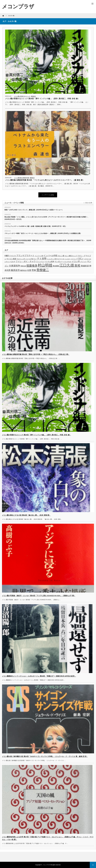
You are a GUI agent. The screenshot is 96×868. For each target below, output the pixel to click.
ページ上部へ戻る (93, 865)
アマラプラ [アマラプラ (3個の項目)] (13, 256)
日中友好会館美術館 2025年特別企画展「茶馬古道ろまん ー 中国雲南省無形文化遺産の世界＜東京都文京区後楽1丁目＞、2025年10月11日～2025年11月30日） (48, 242)
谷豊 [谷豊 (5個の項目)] (29, 270)
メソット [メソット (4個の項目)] (83, 262)
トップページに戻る (48, 195)
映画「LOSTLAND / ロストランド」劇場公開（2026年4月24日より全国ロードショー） (34, 210)
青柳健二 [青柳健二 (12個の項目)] (43, 270)
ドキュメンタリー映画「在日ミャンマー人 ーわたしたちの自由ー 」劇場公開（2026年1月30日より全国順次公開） (43, 233)
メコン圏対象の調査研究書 (21, 178)
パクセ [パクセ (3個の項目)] (86, 259)
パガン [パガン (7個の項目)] (80, 259)
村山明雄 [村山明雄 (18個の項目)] (45, 265)
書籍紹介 (33, 96)
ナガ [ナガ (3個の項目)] (58, 259)
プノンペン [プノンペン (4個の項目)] (40, 262)
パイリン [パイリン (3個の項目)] (73, 259)
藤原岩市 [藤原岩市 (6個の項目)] (15, 270)
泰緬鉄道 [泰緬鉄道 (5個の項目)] (85, 266)
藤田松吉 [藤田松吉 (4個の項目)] (23, 270)
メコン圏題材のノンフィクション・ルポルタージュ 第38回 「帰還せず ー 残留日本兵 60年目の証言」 (39, 676)
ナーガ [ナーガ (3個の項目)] (62, 259)
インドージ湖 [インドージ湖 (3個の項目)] (39, 256)
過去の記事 (89, 203)
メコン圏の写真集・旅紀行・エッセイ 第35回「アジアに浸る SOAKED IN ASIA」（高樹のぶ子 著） (39, 596)
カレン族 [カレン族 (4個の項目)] (61, 256)
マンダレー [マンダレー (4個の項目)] (59, 262)
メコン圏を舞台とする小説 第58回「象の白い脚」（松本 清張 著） (26, 515)
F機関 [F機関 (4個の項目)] (7, 256)
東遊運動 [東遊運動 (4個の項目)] (56, 266)
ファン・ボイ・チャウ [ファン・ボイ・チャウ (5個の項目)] (26, 261)
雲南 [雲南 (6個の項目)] (34, 270)
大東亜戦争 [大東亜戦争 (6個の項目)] (14, 266)
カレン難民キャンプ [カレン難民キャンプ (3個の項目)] (71, 256)
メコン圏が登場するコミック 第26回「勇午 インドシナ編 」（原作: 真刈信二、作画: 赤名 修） (42, 99)
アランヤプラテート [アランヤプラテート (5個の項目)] (25, 256)
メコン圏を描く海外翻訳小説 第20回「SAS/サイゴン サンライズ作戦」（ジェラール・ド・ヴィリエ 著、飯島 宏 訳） (45, 756)
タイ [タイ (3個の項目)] (35, 259)
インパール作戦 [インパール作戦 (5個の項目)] (50, 256)
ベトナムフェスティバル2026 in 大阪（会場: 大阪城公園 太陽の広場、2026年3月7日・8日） (36, 226)
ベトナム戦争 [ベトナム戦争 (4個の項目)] (49, 262)
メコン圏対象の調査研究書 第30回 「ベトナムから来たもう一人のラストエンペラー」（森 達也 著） (45, 180)
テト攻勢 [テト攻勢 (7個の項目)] (42, 259)
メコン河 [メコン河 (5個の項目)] (76, 261)
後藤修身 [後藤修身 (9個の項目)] (32, 266)
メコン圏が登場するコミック (22, 96)
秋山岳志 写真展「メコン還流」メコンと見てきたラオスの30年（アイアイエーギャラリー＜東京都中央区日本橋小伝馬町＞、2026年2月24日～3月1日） (47, 218)
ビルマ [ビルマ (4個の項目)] (13, 262)
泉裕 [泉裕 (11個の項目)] (77, 265)
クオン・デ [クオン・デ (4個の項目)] (82, 256)
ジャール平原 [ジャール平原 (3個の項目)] (29, 259)
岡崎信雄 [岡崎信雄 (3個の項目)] (23, 266)
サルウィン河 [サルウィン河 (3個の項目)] (21, 259)
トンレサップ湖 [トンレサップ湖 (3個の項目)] (52, 259)
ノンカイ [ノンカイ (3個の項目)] (67, 259)
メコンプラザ (46, 865)
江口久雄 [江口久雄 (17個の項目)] (67, 265)
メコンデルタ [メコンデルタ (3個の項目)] (67, 262)
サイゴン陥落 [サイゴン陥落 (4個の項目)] (11, 259)
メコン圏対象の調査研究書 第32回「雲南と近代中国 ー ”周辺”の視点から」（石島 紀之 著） (36, 354)
